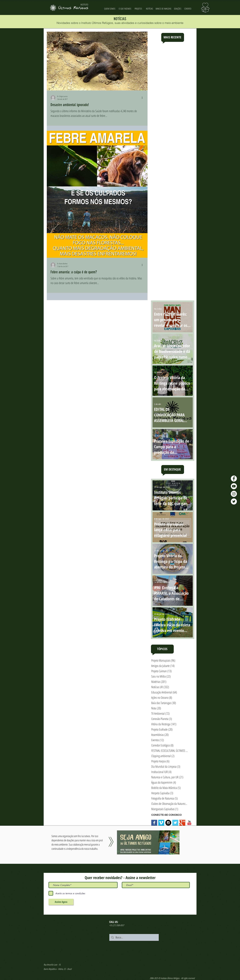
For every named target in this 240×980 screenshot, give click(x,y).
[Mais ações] (143, 98)
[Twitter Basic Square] (175, 823)
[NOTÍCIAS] (149, 9)
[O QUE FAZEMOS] (125, 9)
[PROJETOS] (138, 9)
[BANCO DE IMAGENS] (164, 9)
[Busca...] (134, 937)
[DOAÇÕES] (178, 9)
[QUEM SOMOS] (110, 9)
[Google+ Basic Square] (182, 823)
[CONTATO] (188, 9)
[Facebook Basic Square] (154, 823)
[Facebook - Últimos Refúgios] (234, 479)
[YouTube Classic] (189, 823)
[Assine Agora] (61, 902)
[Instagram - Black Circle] (168, 823)
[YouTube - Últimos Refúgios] (234, 486)
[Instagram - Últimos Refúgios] (234, 494)
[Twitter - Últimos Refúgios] (234, 501)
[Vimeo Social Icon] (161, 823)
